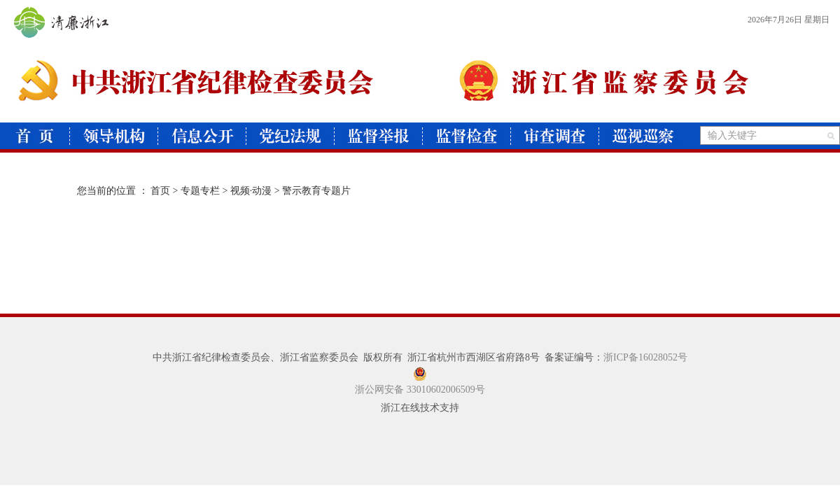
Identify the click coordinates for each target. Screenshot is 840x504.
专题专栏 (200, 191)
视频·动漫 (251, 191)
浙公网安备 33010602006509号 (420, 390)
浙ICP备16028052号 (645, 357)
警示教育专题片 (316, 191)
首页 (160, 191)
